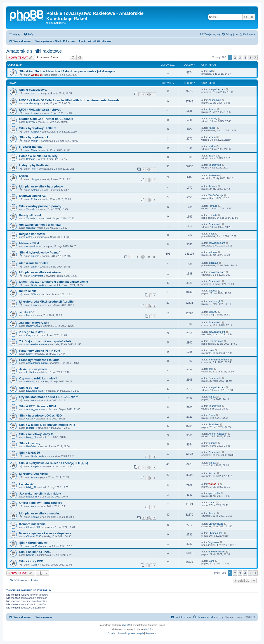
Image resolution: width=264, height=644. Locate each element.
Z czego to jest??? (32, 332)
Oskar (29, 419)
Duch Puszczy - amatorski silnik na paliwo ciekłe (54, 282)
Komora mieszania (32, 524)
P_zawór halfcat (31, 147)
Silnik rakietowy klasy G (36, 434)
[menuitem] (28, 34)
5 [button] (250, 57)
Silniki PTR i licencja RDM (38, 406)
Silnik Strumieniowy (33, 543)
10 (149, 257)
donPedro (36, 546)
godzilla (30, 228)
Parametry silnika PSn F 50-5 (40, 351)
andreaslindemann (37, 344)
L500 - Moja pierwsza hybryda (40, 110)
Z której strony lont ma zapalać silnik (45, 341)
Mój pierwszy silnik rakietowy (40, 272)
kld (210, 71)
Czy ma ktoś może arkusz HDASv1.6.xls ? (49, 397)
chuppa (35, 179)
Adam (34, 477)
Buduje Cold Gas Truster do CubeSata (46, 119)
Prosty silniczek (31, 215)
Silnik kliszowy (30, 443)
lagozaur (213, 263)
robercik (31, 428)
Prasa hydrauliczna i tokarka (39, 360)
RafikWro (213, 175)
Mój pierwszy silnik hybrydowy (41, 186)
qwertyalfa (214, 493)
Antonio (35, 190)
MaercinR (32, 497)
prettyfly (31, 122)
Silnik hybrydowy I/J (34, 137)
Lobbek (30, 372)
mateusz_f (214, 301)
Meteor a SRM (29, 243)
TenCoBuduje (216, 195)
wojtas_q (36, 75)
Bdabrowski (215, 165)
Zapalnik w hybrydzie (34, 323)
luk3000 (213, 312)
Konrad (35, 113)
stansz (212, 397)
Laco (29, 354)
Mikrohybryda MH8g (33, 474)
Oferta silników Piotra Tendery (41, 503)
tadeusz (35, 93)
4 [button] (245, 57)
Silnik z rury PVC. (32, 561)
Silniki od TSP (29, 388)
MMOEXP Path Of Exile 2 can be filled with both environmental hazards (69, 100)
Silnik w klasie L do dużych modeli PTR (47, 425)
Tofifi (34, 169)
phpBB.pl (149, 629)
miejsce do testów (32, 234)
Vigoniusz (214, 542)
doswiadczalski (217, 552)
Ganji (34, 565)
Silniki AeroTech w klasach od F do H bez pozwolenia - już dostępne (67, 71)
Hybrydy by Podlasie (34, 165)
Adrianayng (33, 103)
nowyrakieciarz (217, 89)
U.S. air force (216, 341)
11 (154, 257)
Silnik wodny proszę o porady (40, 206)
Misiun (35, 141)
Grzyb (29, 335)
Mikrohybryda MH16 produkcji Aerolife (46, 302)
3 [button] (240, 57)
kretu (34, 400)
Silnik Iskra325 (30, 453)
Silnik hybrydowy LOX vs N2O (40, 416)
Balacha (31, 159)
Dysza (24, 176)
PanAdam (214, 424)
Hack (29, 315)
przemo (35, 256)
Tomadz (31, 209)
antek (29, 237)
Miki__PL (31, 437)
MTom (34, 294)
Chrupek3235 (34, 527)
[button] (255, 57)
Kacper (35, 132)
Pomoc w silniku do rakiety (38, 156)
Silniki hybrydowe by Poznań (40, 252)
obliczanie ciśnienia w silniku (40, 225)
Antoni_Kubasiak (36, 409)
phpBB (126, 625)
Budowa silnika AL (32, 196)
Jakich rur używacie (33, 369)
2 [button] (235, 57)
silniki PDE (27, 312)
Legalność (27, 484)
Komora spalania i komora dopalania (45, 533)
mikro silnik (27, 291)
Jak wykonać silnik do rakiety (40, 494)
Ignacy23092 (33, 326)
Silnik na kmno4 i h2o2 (35, 552)
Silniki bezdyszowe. (33, 90)
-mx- (211, 369)
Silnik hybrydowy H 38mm (38, 128)
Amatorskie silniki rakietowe (34, 51)
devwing (31, 381)
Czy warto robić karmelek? (38, 378)
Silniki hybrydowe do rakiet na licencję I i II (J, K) (54, 463)
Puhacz (35, 199)
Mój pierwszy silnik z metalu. (40, 513)
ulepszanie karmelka (34, 263)
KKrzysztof (37, 276)
